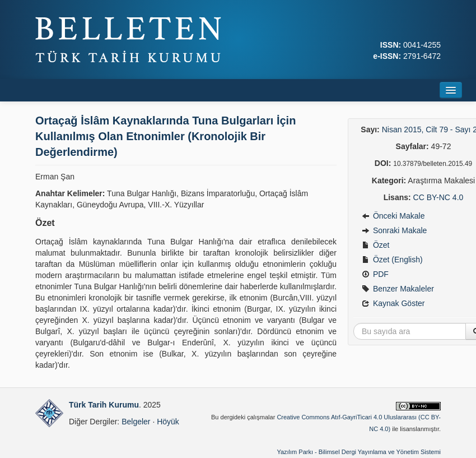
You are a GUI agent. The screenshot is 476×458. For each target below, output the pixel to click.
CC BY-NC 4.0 (438, 197)
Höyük (168, 422)
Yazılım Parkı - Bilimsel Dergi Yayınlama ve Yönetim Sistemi (359, 452)
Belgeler (136, 422)
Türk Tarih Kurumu (104, 405)
